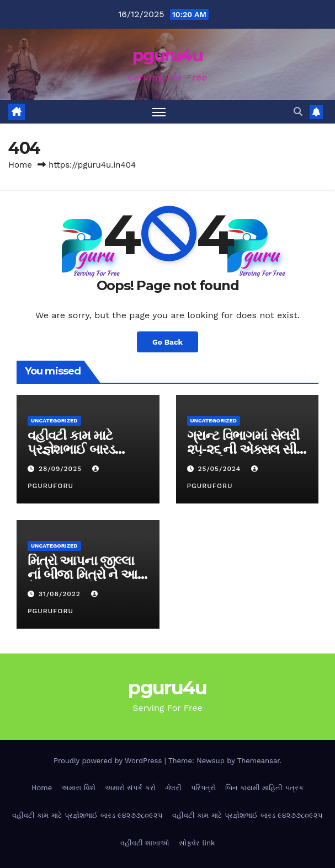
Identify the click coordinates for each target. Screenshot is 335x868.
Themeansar (259, 761)
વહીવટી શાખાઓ (145, 843)
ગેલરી (173, 788)
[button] (298, 112)
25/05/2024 (220, 469)
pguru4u (167, 55)
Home (20, 165)
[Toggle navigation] (159, 112)
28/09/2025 (62, 469)
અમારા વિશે (78, 788)
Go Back (167, 342)
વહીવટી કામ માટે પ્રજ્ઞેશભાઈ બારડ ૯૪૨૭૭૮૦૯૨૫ (71, 449)
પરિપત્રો (203, 788)
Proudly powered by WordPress (109, 761)
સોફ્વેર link (197, 843)
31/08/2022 (61, 594)
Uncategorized (54, 420)
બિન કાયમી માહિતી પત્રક (264, 788)
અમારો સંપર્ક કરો (130, 788)
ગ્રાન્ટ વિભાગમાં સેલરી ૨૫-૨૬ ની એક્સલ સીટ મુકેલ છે (245, 449)
